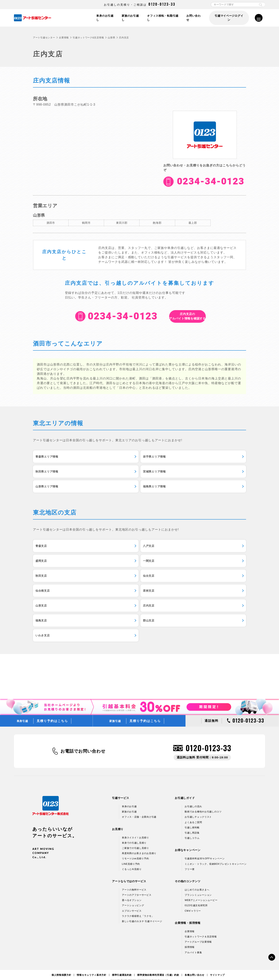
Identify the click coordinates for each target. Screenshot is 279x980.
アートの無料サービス (134, 884)
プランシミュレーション (198, 889)
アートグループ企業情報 (198, 936)
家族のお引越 (129, 806)
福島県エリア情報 (196, 480)
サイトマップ (217, 969)
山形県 (111, 38)
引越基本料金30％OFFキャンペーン (205, 853)
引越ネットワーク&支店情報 (88, 38)
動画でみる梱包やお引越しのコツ (203, 806)
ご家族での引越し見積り (135, 842)
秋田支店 (117, 564)
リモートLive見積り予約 (135, 853)
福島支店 (117, 605)
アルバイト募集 (193, 946)
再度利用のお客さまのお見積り (139, 847)
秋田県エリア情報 (196, 459)
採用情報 (190, 941)
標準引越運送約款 (122, 969)
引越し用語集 (192, 827)
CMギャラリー (193, 905)
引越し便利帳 (192, 821)
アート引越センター (44, 38)
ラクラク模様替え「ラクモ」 (138, 910)
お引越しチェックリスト (198, 811)
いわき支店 (46, 626)
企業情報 (64, 38)
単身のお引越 (129, 800)
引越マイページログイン (229, 18)
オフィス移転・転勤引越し (163, 18)
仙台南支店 (46, 585)
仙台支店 (190, 564)
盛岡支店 (190, 544)
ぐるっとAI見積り (132, 863)
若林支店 (117, 585)
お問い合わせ (194, 18)
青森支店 (44, 544)
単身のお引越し (104, 18)
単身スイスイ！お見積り (135, 831)
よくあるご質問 (193, 816)
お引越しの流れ (193, 800)
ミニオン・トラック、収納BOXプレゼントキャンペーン (216, 858)
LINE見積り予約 (131, 858)
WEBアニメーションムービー (201, 894)
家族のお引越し (130, 18)
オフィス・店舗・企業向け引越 (139, 811)
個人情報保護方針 (61, 969)
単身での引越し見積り (134, 837)
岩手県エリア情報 (123, 459)
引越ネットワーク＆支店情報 (201, 930)
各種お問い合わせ (195, 969)
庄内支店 (44, 605)
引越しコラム (192, 832)
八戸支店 (117, 544)
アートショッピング (133, 899)
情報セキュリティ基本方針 (91, 969)
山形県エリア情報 (123, 480)
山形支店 (190, 585)
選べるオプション (132, 894)
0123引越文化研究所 (196, 899)
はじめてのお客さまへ (197, 884)
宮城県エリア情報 (50, 480)
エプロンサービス (132, 905)
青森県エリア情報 (50, 459)
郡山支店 (190, 605)
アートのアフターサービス (137, 889)
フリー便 (190, 863)
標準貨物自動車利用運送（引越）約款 (158, 969)
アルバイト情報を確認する (187, 316)
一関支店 (44, 564)
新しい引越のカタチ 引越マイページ (142, 915)
